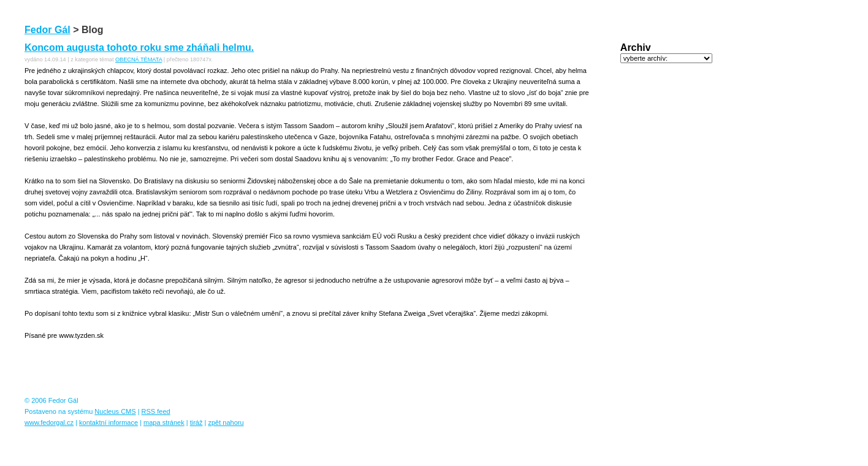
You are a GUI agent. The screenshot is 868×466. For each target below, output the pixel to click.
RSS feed (156, 411)
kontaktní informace (108, 422)
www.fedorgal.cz (49, 422)
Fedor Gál (48, 30)
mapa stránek (164, 422)
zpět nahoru (226, 422)
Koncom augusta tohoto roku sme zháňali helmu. (139, 48)
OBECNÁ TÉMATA (139, 59)
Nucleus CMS (115, 411)
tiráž (196, 422)
